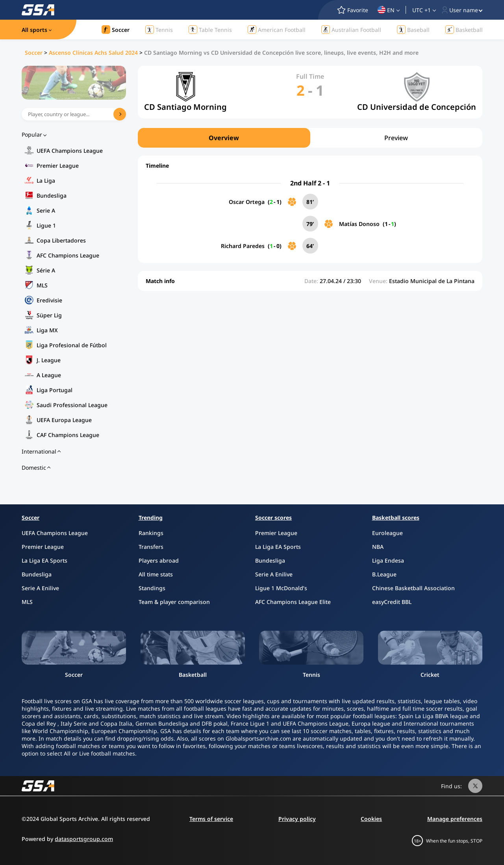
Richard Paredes (243, 246)
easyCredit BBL (392, 602)
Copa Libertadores (61, 240)
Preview (396, 138)
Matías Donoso (359, 224)
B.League (384, 574)
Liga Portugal (55, 390)
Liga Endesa (388, 560)
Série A (46, 270)
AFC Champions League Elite (293, 602)
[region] (310, 138)
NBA (378, 547)
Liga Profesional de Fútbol (72, 345)
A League (49, 375)
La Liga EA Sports (44, 560)
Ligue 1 (46, 225)
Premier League (58, 166)
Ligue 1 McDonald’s (281, 588)
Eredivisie (49, 300)
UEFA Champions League (70, 151)
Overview (224, 138)
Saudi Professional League (72, 405)
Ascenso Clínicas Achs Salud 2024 (93, 53)
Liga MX (47, 330)
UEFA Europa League (64, 420)
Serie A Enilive (40, 588)
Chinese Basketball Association (413, 588)
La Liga (46, 181)
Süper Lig (49, 315)
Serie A (46, 210)
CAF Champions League (68, 435)
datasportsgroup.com (84, 839)
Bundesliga (52, 195)
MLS (42, 285)
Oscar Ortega (247, 202)
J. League (49, 360)
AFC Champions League (68, 255)
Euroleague (387, 533)
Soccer (34, 53)
